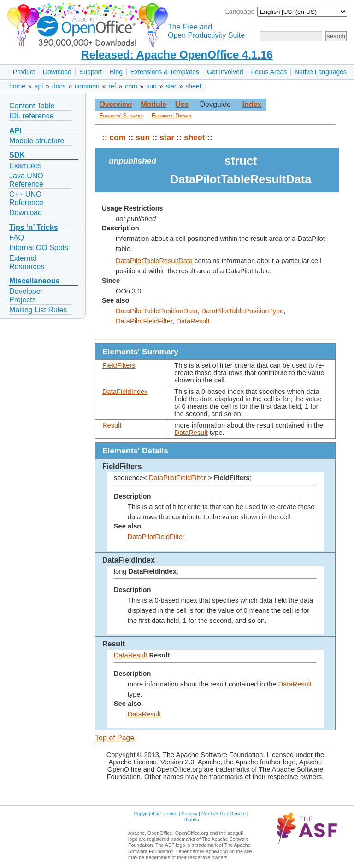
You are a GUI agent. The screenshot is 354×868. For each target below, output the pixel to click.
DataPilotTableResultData (154, 261)
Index (252, 104)
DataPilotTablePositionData (157, 311)
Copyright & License (155, 814)
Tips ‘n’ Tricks (34, 227)
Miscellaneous (34, 281)
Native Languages (321, 72)
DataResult (193, 321)
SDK (17, 155)
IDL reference (31, 116)
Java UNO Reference (26, 180)
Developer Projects (26, 296)
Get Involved (225, 72)
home (17, 86)
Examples (25, 166)
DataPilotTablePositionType (242, 311)
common (87, 86)
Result (112, 425)
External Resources (27, 262)
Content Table (32, 106)
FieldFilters (119, 365)
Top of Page (115, 738)
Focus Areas (269, 72)
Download (57, 72)
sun (151, 86)
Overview (115, 104)
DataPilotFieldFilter (144, 321)
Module (153, 104)
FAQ (17, 238)
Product (24, 72)
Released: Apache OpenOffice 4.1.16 (177, 55)
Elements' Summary (121, 116)
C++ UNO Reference (26, 198)
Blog (116, 72)
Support (91, 72)
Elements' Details (172, 116)
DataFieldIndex (125, 392)
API (15, 131)
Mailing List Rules (38, 310)
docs (59, 86)
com (131, 86)
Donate (238, 814)
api (39, 86)
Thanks (191, 820)
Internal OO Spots (39, 248)
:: (105, 137)
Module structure (37, 141)
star (171, 86)
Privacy (189, 814)
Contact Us (214, 814)
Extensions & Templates (165, 72)
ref (112, 86)
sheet (193, 86)
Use (182, 104)
